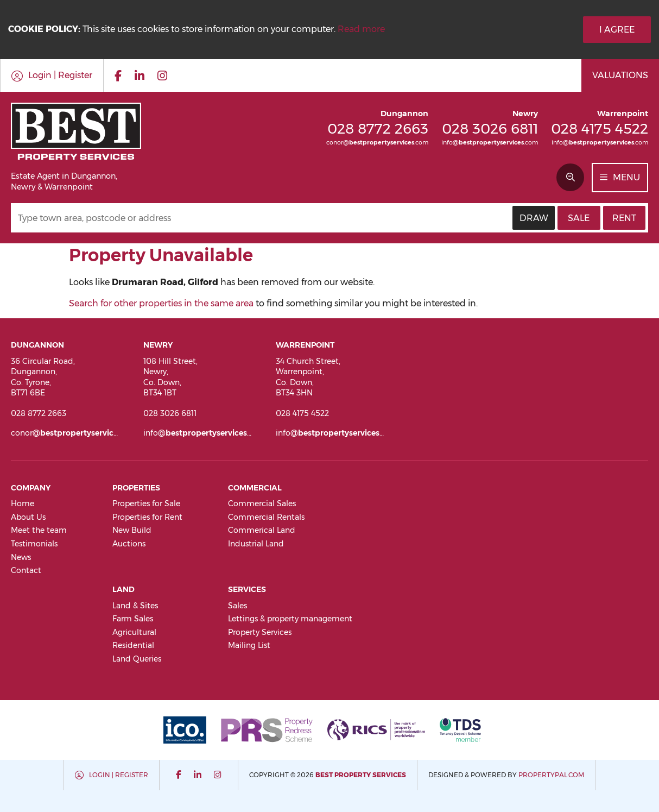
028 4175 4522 (600, 128)
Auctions (129, 544)
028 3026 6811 (490, 128)
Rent (624, 218)
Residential (133, 645)
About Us (28, 517)
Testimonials (34, 544)
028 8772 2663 (378, 128)
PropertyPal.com (551, 775)
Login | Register (119, 775)
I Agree (617, 30)
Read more (361, 29)
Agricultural (134, 632)
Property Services (260, 632)
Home (23, 503)
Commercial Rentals (266, 517)
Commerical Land (262, 530)
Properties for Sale (146, 503)
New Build (132, 530)
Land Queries (137, 659)
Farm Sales (133, 619)
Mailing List (249, 645)
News (21, 557)
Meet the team (39, 530)
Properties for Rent (147, 517)
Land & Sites (135, 606)
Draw (534, 218)
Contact (26, 570)
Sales (237, 606)
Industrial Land (256, 544)
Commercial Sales (262, 503)
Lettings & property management (290, 619)
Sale (579, 218)
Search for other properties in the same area (161, 303)
